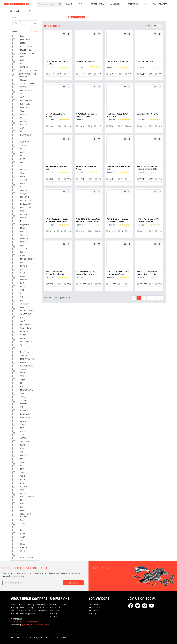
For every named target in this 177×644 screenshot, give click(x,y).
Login (155, 4)
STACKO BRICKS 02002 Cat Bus (57, 168)
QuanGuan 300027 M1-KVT (148, 114)
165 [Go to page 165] (155, 298)
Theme (81, 4)
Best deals (55, 610)
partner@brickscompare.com (36, 625)
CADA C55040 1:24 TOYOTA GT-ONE (57, 63)
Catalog (54, 613)
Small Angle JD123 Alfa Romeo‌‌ (55, 115)
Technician (33, 11)
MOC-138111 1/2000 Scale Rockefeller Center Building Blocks (57, 220)
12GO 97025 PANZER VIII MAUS (86, 168)
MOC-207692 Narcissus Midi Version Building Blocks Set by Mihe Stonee (88, 220)
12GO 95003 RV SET (145, 61)
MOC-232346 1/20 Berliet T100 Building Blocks (117, 220)
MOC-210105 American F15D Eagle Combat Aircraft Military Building (118, 273)
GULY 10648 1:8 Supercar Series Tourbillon (87, 115)
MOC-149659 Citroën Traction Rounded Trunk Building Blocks (56, 273)
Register (163, 4)
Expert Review (97, 4)
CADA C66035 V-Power (86, 61)
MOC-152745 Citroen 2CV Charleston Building (147, 220)
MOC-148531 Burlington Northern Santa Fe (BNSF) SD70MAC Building (148, 168)
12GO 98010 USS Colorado (118, 61)
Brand (69, 4)
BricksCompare (17, 4)
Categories (21, 11)
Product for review (59, 605)
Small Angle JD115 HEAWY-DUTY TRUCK (118, 115)
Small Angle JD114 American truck (118, 168)
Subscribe (73, 583)
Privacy (54, 616)
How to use (94, 608)
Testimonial (94, 605)
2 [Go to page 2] (144, 298)
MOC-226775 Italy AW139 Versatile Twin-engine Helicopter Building (87, 273)
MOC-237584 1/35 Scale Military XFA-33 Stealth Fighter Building (147, 273)
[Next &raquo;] (161, 298)
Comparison (133, 4)
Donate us (94, 610)
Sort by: (149, 26)
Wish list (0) (116, 4)
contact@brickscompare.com (25, 622)
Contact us (55, 608)
